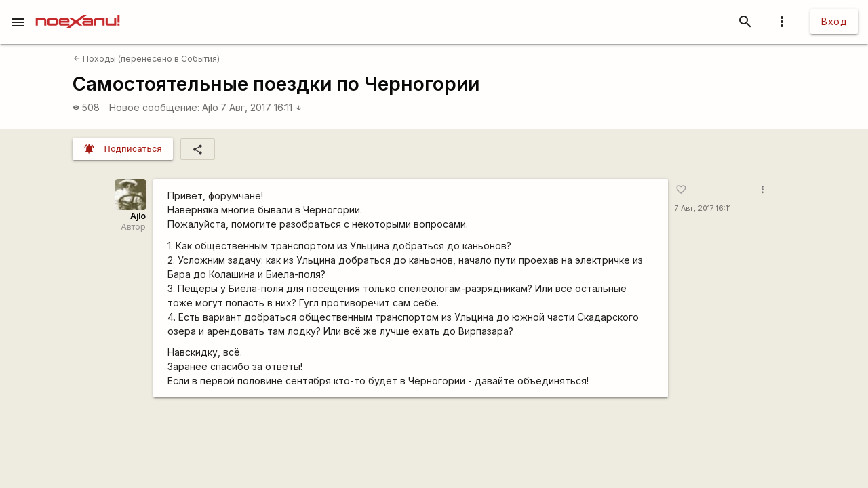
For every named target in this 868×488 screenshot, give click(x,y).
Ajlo (210, 107)
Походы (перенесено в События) (146, 59)
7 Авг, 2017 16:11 (261, 107)
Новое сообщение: (154, 107)
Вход (834, 21)
